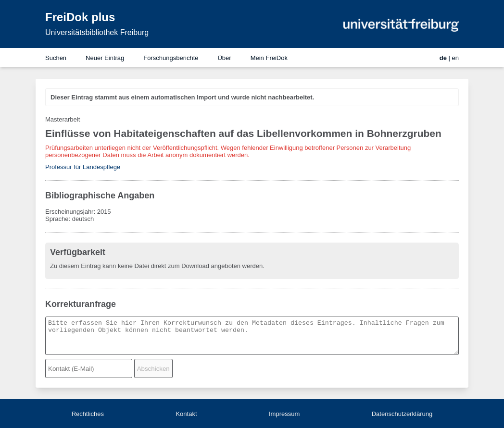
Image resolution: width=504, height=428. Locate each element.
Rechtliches (88, 414)
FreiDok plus (80, 17)
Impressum (284, 414)
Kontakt (186, 414)
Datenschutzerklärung (402, 414)
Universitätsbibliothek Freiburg (97, 32)
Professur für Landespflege (83, 167)
